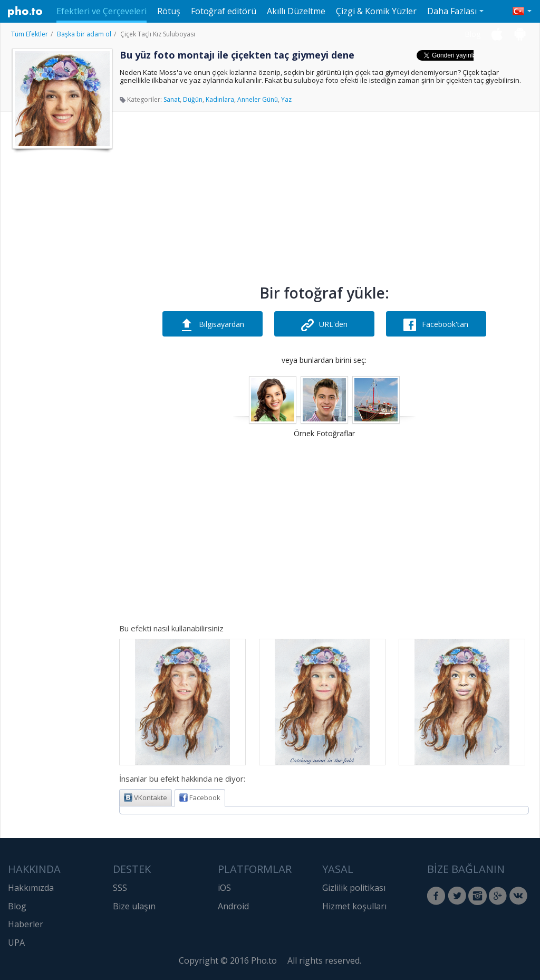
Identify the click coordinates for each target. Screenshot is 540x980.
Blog (472, 34)
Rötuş (169, 11)
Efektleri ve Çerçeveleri (102, 11)
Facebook (200, 798)
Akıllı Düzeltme (296, 11)
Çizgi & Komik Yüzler (376, 11)
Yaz (286, 99)
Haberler (26, 924)
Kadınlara (220, 99)
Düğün (193, 99)
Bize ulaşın (134, 906)
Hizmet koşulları (354, 906)
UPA (16, 943)
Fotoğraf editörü (224, 11)
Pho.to (25, 12)
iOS (224, 888)
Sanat (172, 99)
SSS (120, 888)
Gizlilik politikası (354, 888)
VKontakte (146, 798)
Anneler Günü (258, 99)
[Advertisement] (61, 313)
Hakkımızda (31, 888)
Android (233, 906)
